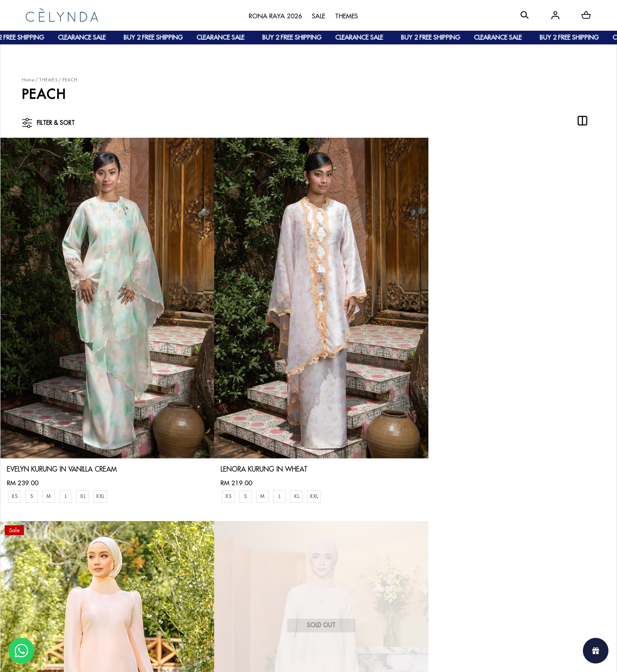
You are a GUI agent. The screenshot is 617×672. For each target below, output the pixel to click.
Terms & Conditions (228, 561)
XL (83, 407)
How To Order (137, 526)
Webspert (379, 657)
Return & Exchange (228, 534)
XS (15, 407)
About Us (45, 526)
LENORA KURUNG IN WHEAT (204, 379)
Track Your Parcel (226, 547)
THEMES (48, 80)
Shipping (129, 554)
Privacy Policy (220, 575)
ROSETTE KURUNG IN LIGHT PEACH (522, 379)
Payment (129, 540)
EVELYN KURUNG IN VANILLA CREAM (62, 379)
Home (28, 80)
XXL (100, 407)
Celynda (280, 657)
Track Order (134, 568)
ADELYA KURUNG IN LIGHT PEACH (366, 394)
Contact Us (217, 520)
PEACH (70, 80)
